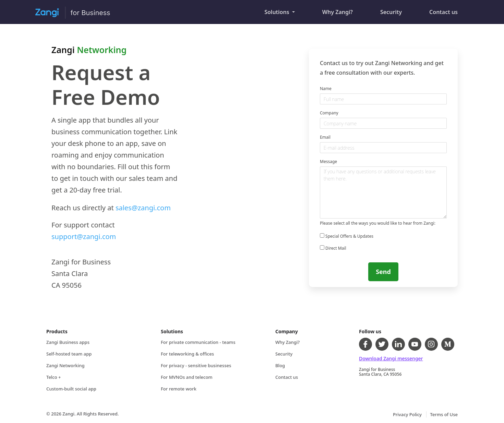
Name (326, 89)
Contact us (450, 9)
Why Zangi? (344, 9)
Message (328, 161)
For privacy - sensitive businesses (196, 365)
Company (329, 113)
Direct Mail (333, 248)
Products (57, 332)
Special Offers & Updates (347, 236)
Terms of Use (444, 414)
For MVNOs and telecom (187, 377)
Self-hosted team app (69, 354)
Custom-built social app (71, 389)
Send (383, 272)
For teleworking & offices (187, 354)
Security (398, 9)
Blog (280, 365)
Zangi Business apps (68, 342)
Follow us (370, 332)
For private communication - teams (198, 342)
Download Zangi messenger (391, 358)
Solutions (278, 12)
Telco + (54, 377)
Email (325, 137)
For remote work (179, 389)
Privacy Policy (408, 414)
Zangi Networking (65, 365)
